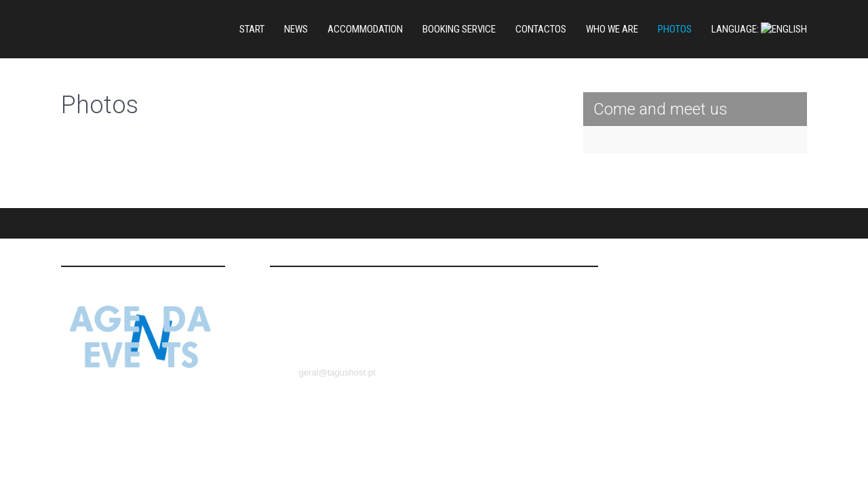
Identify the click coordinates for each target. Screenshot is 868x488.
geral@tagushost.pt (337, 328)
